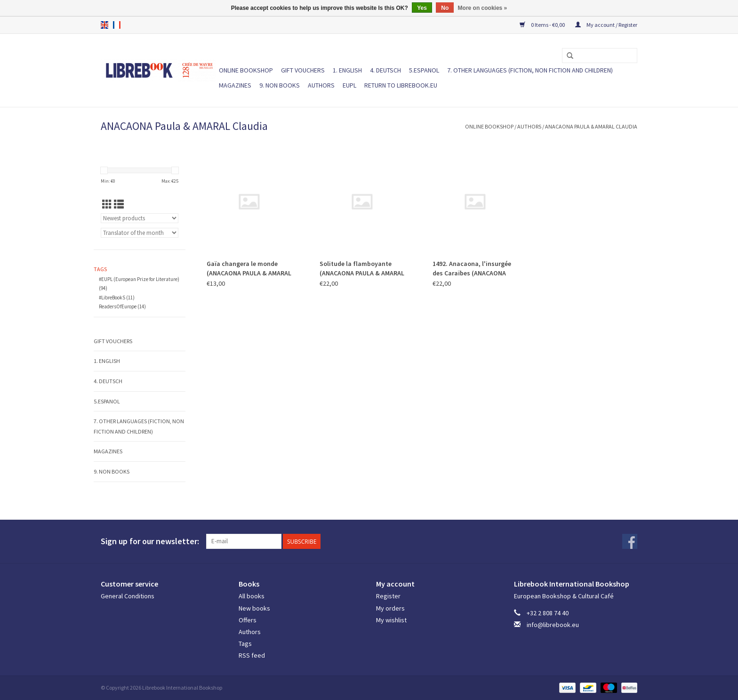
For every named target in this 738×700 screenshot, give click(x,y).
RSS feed (252, 655)
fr (117, 25)
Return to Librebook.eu (401, 85)
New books (254, 608)
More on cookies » (483, 8)
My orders (390, 608)
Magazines (235, 85)
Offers (248, 620)
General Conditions (128, 596)
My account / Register (606, 25)
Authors (321, 85)
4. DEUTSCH (385, 70)
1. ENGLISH (347, 70)
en (104, 25)
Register (388, 596)
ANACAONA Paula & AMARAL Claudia (591, 126)
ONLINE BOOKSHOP (246, 70)
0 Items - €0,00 (543, 25)
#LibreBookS (117, 298)
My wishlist (391, 620)
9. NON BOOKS (280, 85)
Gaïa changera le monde (249, 269)
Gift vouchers (303, 70)
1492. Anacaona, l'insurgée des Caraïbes (472, 269)
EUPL (349, 85)
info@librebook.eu (553, 625)
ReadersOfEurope (122, 306)
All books (252, 596)
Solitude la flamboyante (362, 269)
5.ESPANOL (424, 70)
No (445, 8)
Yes (422, 8)
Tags (245, 644)
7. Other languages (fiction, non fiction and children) (530, 70)
